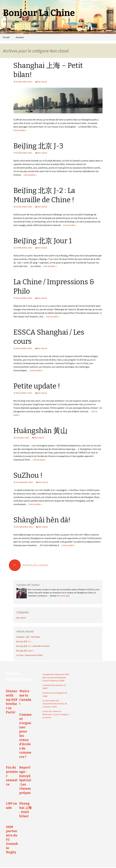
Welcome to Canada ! (25, 697)
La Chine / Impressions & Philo (30, 655)
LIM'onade (11, 806)
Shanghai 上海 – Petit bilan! (28, 637)
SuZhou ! (28, 475)
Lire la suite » (20, 130)
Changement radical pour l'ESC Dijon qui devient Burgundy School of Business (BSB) (56, 677)
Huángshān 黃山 (40, 431)
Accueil (6, 37)
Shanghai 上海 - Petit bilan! (25, 810)
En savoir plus (64, 596)
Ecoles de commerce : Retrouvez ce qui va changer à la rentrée (56, 714)
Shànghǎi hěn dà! (42, 520)
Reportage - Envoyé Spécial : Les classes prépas (25, 780)
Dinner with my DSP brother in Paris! (12, 702)
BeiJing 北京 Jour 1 (43, 241)
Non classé (42, 82)
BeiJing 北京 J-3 (38, 146)
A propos (20, 37)
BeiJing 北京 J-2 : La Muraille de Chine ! (33, 646)
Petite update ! (37, 386)
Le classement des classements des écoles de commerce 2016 (55, 704)
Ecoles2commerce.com (56, 669)
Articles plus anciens (29, 565)
